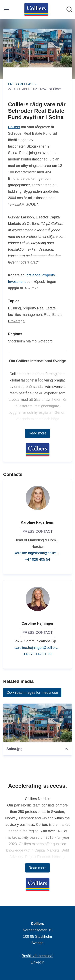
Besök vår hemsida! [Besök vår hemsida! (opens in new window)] (37, 956)
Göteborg (45, 341)
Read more (37, 433)
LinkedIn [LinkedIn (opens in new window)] (37, 962)
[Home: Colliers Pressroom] (36, 9)
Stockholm (16, 341)
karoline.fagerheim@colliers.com (37, 553)
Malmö (31, 341)
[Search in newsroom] (69, 9)
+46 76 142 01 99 (37, 654)
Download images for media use (32, 693)
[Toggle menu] (7, 9)
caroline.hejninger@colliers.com (37, 648)
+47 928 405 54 (38, 559)
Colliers (14, 127)
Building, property (22, 308)
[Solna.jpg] (37, 723)
